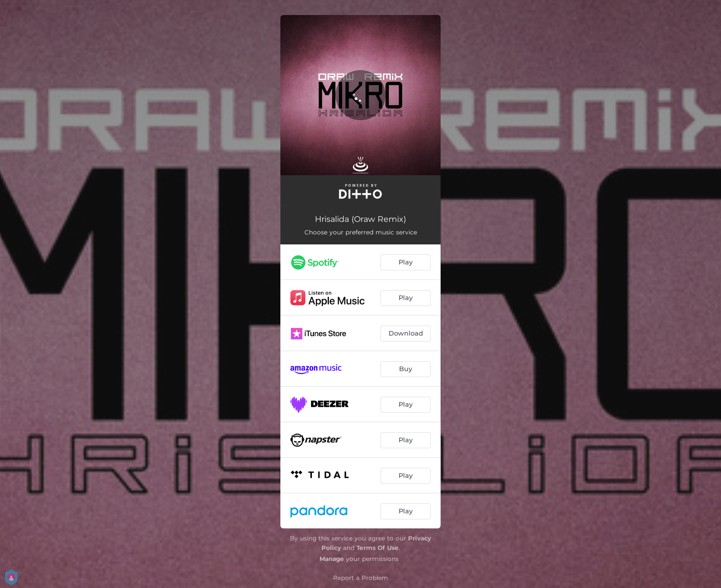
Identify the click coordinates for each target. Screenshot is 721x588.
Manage (332, 559)
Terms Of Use (378, 548)
